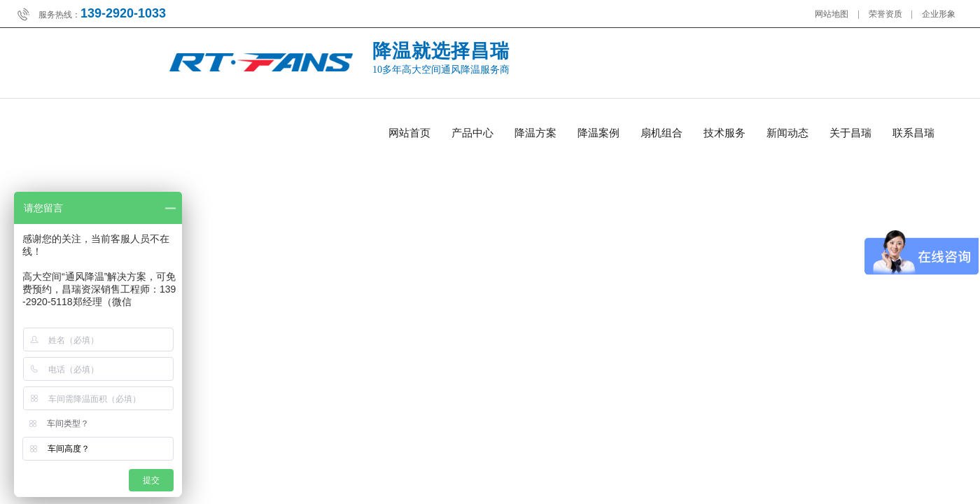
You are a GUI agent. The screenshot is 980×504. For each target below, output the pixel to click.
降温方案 (535, 133)
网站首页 (409, 133)
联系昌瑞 (913, 133)
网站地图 (832, 14)
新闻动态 (787, 133)
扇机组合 (661, 133)
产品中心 (472, 133)
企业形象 (939, 14)
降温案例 (598, 133)
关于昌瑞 (850, 133)
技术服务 (724, 133)
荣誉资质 (885, 14)
